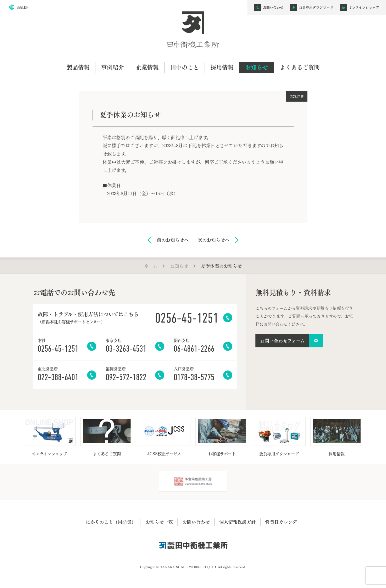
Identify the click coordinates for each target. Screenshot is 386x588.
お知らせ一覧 (159, 522)
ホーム (151, 266)
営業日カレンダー (283, 522)
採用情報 (222, 67)
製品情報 (78, 67)
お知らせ (257, 67)
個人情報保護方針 (237, 522)
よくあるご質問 (300, 67)
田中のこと (185, 67)
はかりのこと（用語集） (111, 522)
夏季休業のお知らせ (221, 266)
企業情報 (147, 67)
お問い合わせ (196, 522)
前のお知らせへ (173, 240)
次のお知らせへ (214, 240)
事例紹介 (113, 67)
